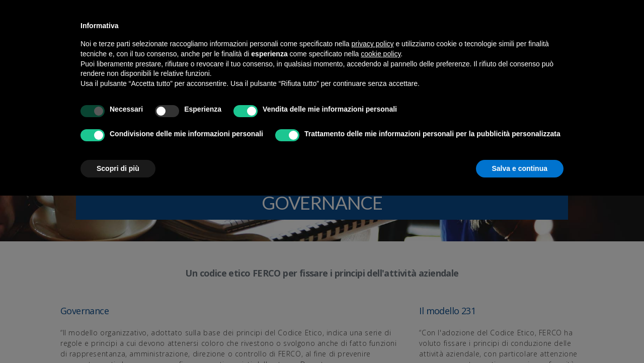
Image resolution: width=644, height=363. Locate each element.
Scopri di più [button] (118, 168)
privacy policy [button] (373, 44)
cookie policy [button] (381, 54)
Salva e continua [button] (520, 168)
